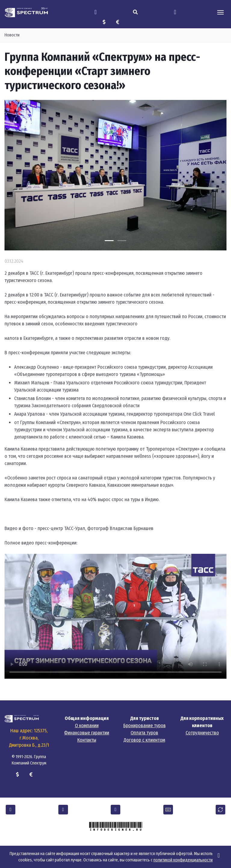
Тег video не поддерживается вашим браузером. (115, 616)
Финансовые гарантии (87, 733)
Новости (12, 35)
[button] (11, 810)
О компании (87, 725)
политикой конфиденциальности (183, 860)
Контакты (87, 740)
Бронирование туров (145, 725)
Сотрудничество (202, 733)
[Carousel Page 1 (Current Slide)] (109, 241)
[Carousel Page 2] (122, 241)
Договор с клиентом (144, 740)
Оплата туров (144, 733)
